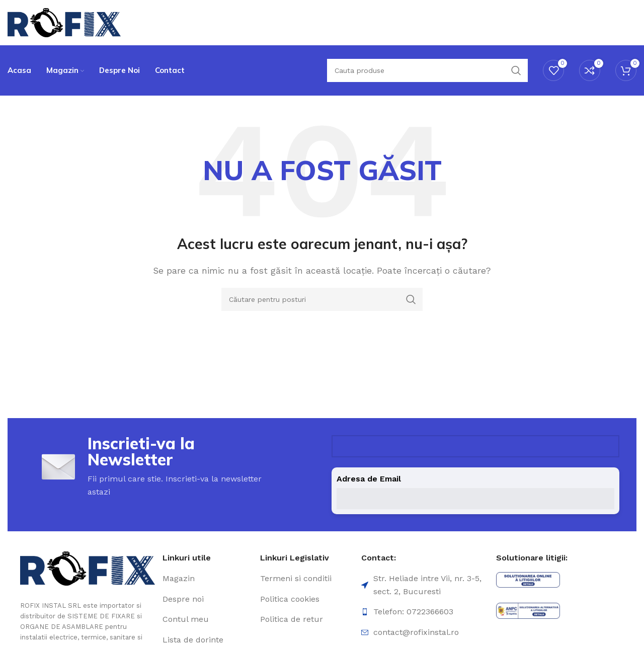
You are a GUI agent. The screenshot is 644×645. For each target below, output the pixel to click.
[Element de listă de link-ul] (208, 579)
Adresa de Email (369, 479)
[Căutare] (427, 70)
